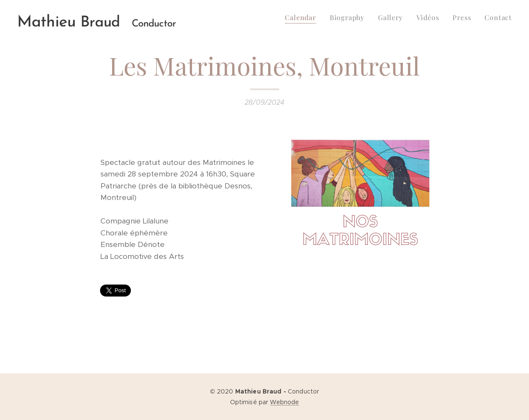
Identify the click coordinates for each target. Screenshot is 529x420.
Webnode (284, 402)
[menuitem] (303, 18)
